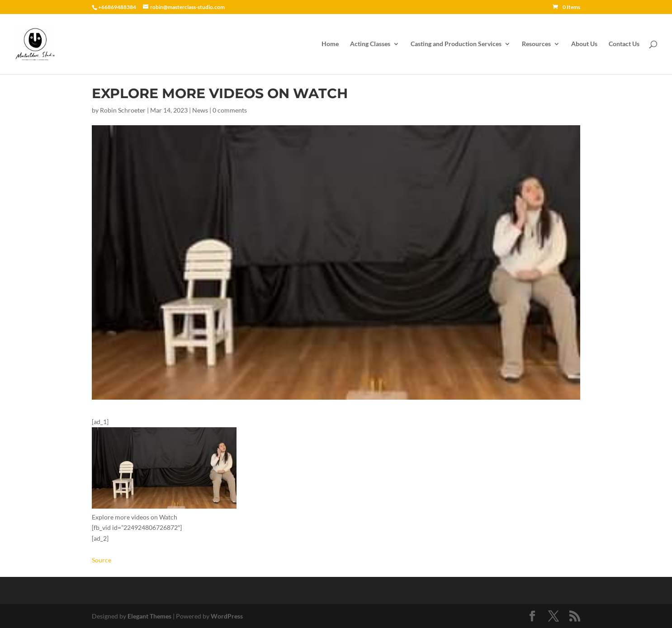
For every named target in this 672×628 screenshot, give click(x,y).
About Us (584, 44)
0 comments (230, 110)
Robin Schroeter (123, 110)
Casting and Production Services (456, 44)
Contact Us (624, 44)
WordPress (227, 616)
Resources (536, 44)
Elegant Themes (149, 616)
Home (330, 44)
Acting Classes (370, 44)
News (200, 110)
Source (102, 560)
